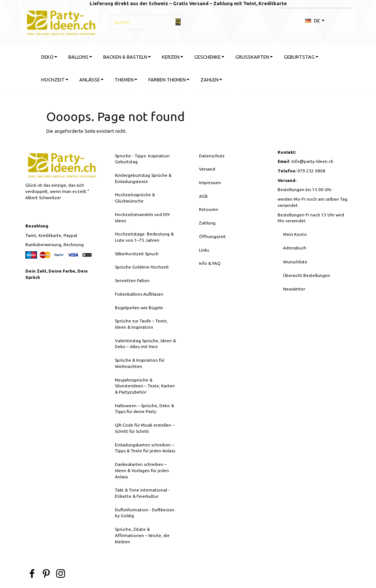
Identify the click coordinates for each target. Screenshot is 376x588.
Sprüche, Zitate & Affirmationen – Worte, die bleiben (142, 535)
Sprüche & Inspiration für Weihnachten (140, 363)
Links (204, 250)
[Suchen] (178, 22)
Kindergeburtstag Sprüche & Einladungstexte (143, 178)
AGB (203, 196)
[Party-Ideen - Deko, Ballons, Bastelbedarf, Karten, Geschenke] (61, 22)
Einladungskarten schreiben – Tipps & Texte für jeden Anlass (145, 448)
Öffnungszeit (212, 236)
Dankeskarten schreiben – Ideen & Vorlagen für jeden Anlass (142, 470)
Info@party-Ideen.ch (312, 161)
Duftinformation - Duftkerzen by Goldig (145, 513)
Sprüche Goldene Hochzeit (142, 267)
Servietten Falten (132, 280)
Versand (207, 169)
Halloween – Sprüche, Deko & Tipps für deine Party (144, 409)
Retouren (209, 209)
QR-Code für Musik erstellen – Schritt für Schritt (145, 428)
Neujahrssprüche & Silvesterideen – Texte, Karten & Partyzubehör (145, 386)
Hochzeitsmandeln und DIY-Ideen (143, 218)
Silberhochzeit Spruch (137, 254)
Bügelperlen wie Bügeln (139, 308)
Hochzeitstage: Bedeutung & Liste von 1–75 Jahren (144, 237)
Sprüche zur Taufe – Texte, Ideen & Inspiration (141, 324)
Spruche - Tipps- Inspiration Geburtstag (142, 159)
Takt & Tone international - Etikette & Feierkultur (142, 493)
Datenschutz (212, 156)
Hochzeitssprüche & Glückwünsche (135, 198)
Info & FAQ (210, 263)
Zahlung (207, 223)
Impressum (210, 182)
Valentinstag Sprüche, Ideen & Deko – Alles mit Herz (145, 344)
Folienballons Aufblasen (139, 294)
